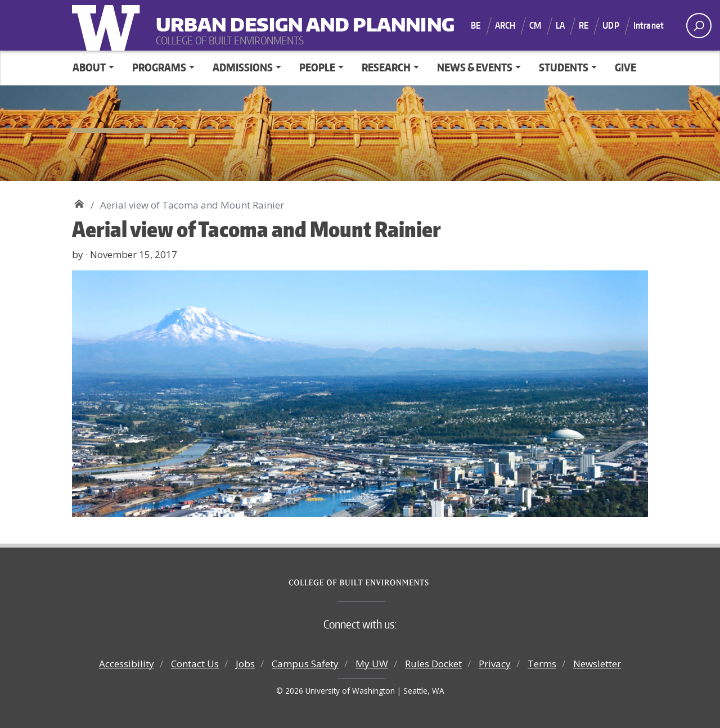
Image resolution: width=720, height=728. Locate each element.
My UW (372, 664)
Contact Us (195, 664)
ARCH (505, 25)
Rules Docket (433, 664)
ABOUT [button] (89, 67)
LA (560, 25)
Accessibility (127, 664)
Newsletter (597, 664)
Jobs (245, 664)
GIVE (625, 67)
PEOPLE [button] (317, 67)
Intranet (649, 25)
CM (535, 25)
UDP (611, 25)
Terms (542, 664)
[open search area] (699, 26)
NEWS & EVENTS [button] (475, 67)
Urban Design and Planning (226, 17)
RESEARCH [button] (386, 67)
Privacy (495, 664)
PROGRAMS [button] (159, 67)
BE (476, 25)
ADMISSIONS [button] (243, 67)
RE (584, 25)
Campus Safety (305, 664)
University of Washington (109, 25)
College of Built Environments (383, 583)
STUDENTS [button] (564, 67)
